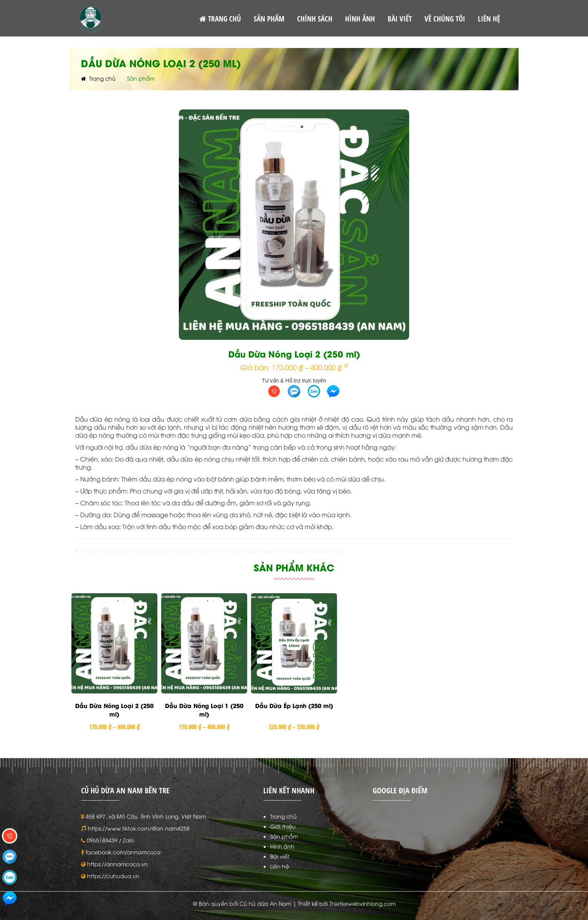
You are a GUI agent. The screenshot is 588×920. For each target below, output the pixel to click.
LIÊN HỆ (489, 19)
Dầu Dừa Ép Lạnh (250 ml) (294, 705)
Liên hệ (280, 866)
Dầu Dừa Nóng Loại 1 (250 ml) (204, 710)
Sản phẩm (284, 836)
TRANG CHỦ (220, 19)
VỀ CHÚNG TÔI (445, 19)
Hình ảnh (282, 846)
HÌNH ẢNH (360, 19)
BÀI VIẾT (400, 19)
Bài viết (280, 856)
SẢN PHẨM (269, 19)
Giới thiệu (283, 826)
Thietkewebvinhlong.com (363, 903)
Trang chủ (98, 78)
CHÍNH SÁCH (315, 19)
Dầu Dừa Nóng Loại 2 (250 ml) (114, 710)
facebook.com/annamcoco (123, 852)
